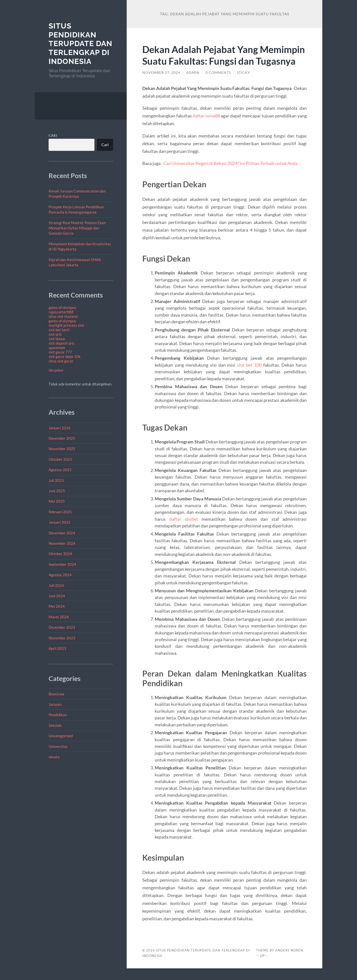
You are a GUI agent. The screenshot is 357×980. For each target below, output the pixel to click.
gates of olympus (62, 307)
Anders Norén (289, 962)
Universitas (58, 746)
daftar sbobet (184, 531)
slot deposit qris (62, 343)
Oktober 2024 (60, 554)
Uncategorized (61, 736)
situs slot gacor (61, 361)
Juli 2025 (56, 480)
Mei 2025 (57, 501)
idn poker (56, 370)
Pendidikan (58, 715)
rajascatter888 (61, 312)
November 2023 (62, 638)
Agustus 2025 (60, 470)
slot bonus (57, 339)
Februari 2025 (60, 512)
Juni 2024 (57, 596)
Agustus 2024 (60, 575)
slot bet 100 (249, 377)
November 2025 (62, 449)
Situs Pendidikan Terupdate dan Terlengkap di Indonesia (80, 44)
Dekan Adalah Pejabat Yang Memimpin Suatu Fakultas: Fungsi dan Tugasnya (224, 61)
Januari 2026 (59, 428)
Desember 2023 (62, 627)
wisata (54, 757)
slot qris (55, 334)
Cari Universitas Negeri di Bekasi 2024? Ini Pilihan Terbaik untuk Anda (230, 175)
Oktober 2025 (60, 459)
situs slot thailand (63, 316)
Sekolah (55, 725)
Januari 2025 (59, 522)
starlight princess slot (66, 325)
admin (193, 84)
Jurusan (55, 704)
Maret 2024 (59, 617)
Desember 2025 (62, 438)
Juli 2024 (56, 585)
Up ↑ (264, 967)
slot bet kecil (59, 330)
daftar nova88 (206, 127)
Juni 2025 (57, 491)
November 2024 (62, 543)
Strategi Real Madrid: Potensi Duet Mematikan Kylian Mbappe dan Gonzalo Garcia (77, 228)
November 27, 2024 (161, 84)
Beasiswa (56, 694)
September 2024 (62, 564)
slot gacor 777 (60, 352)
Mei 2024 (57, 606)
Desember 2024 (62, 533)
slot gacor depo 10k (65, 356)
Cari (53, 136)
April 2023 (57, 648)
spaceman (57, 348)
